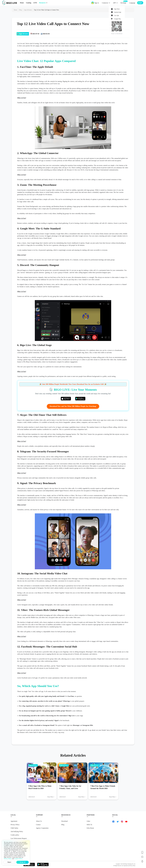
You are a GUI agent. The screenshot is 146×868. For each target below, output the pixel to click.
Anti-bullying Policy (17, 831)
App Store (117, 9)
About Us (39, 821)
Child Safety (14, 828)
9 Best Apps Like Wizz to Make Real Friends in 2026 (40, 787)
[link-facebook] (113, 822)
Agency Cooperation (42, 828)
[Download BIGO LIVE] (142, 852)
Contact (38, 825)
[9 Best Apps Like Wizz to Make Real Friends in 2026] (42, 773)
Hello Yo (89, 825)
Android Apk (117, 12)
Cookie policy (15, 835)
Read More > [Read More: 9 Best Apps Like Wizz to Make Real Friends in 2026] (51, 797)
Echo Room (90, 828)
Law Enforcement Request (19, 838)
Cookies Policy (18, 859)
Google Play (117, 19)
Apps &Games (33, 765)
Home (22, 3)
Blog (63, 825)
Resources (43, 3)
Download (64, 821)
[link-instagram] (122, 822)
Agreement (14, 821)
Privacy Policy (15, 825)
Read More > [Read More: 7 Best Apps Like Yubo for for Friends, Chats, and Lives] (82, 797)
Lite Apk (116, 16)
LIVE (35, 3)
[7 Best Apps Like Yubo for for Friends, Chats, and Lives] (72, 773)
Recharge (123, 3)
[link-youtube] (126, 822)
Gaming (29, 3)
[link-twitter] (118, 822)
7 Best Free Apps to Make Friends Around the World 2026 (103, 787)
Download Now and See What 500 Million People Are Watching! (73, 406)
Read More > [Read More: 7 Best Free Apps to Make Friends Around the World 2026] (113, 797)
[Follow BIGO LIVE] (142, 857)
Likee (88, 821)
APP (114, 3)
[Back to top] (142, 861)
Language (132, 3)
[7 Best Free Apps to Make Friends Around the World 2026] (103, 773)
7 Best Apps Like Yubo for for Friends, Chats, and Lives (70, 787)
